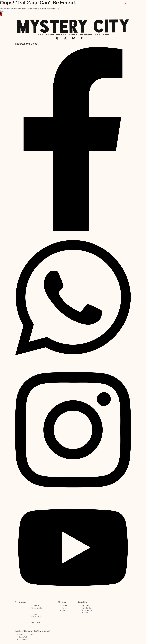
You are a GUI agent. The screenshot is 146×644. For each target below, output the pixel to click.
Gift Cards (118, 4)
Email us (36, 606)
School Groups (92, 4)
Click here (36, 625)
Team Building (79, 4)
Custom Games (106, 4)
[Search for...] (10, 11)
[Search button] (1, 14)
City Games (67, 4)
